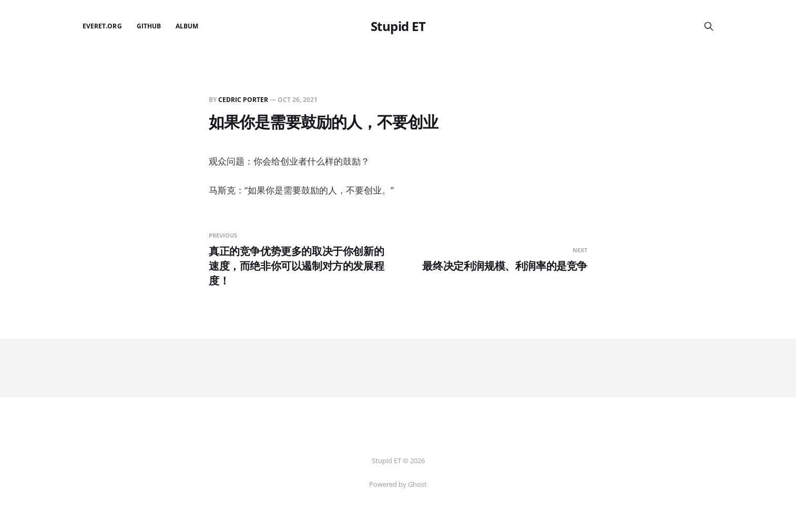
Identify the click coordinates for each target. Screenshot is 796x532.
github (149, 26)
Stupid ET (398, 26)
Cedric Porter (243, 100)
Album (187, 26)
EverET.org (102, 26)
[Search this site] (709, 26)
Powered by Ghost (398, 484)
